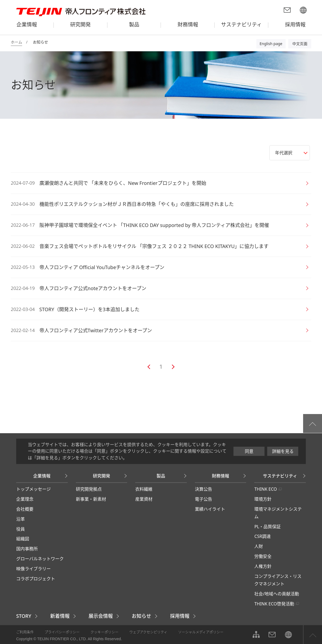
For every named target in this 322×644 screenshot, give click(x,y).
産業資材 (144, 499)
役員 (21, 529)
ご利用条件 (25, 632)
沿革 (21, 519)
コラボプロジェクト (36, 579)
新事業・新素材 (91, 499)
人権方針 (263, 566)
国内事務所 (27, 549)
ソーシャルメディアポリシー (201, 632)
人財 (259, 546)
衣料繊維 (144, 489)
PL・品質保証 (267, 527)
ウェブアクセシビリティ (148, 632)
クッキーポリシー (104, 632)
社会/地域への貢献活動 (277, 594)
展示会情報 (101, 616)
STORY (24, 616)
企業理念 (25, 499)
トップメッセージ (33, 489)
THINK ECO (266, 489)
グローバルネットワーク (40, 559)
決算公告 (204, 489)
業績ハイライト (210, 509)
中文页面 (300, 44)
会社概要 (25, 509)
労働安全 (263, 556)
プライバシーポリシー (62, 632)
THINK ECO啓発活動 (274, 604)
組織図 (23, 539)
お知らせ (141, 616)
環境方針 (263, 499)
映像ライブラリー (33, 569)
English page (271, 44)
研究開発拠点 (89, 489)
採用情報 (180, 616)
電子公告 (204, 499)
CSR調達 (262, 536)
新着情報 (60, 616)
